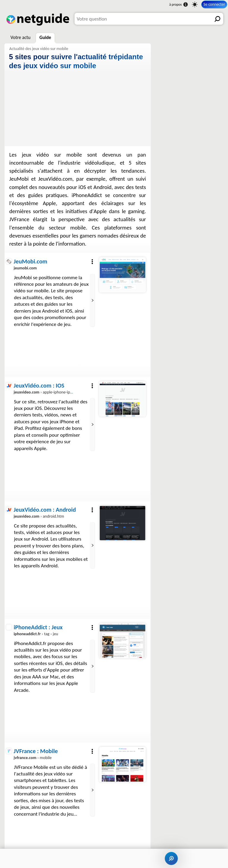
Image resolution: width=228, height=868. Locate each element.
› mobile (33, 758)
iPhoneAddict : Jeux (38, 627)
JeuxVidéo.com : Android (45, 510)
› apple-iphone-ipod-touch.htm (54, 392)
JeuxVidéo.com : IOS (39, 385)
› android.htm (39, 516)
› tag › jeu (36, 634)
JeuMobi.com (30, 261)
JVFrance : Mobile (36, 751)
